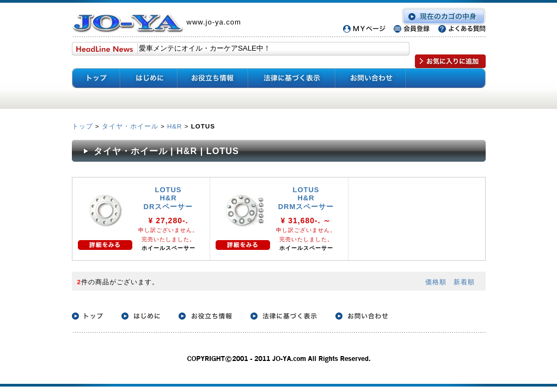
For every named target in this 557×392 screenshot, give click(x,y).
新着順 (464, 282)
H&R (175, 126)
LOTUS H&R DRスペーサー (169, 198)
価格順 (436, 282)
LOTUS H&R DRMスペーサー (306, 198)
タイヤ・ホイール (130, 126)
